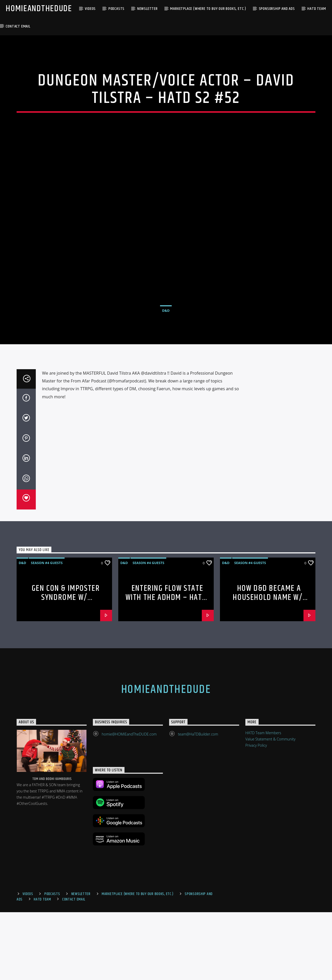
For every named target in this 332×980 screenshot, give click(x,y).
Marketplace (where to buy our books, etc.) (208, 9)
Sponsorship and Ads (277, 9)
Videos (90, 9)
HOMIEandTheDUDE (39, 9)
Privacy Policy (256, 813)
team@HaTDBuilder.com (198, 802)
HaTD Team (317, 9)
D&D (166, 344)
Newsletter (147, 9)
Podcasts (116, 9)
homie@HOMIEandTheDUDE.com (129, 802)
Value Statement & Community (270, 807)
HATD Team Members (263, 800)
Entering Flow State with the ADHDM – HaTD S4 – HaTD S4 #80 (166, 665)
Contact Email (18, 26)
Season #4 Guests (47, 631)
